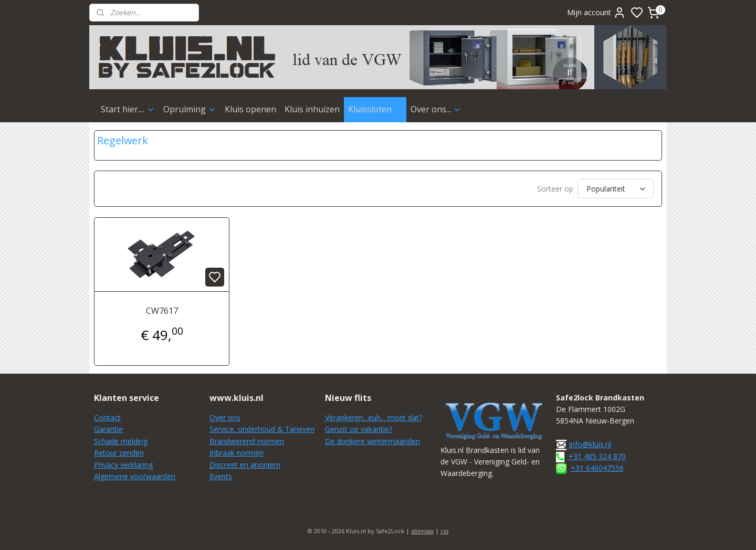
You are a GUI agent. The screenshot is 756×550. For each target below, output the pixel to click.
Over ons (225, 417)
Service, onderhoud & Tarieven (262, 429)
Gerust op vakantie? (359, 429)
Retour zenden (119, 453)
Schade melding (121, 441)
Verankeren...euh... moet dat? (374, 417)
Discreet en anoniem (245, 465)
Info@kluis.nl (590, 444)
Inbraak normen (237, 453)
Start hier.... (128, 109)
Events (221, 476)
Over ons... (436, 109)
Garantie (108, 429)
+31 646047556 (597, 468)
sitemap (422, 531)
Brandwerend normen (247, 441)
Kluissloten (375, 109)
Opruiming (190, 109)
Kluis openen (250, 109)
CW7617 (162, 311)
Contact (107, 417)
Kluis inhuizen (312, 109)
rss (444, 531)
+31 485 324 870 (597, 456)
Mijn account (596, 13)
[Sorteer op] (616, 189)
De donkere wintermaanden (372, 441)
